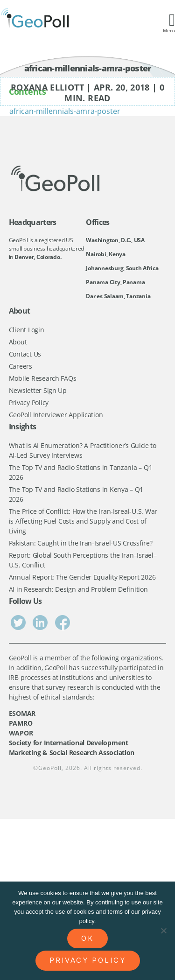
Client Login (27, 330)
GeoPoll (50, 768)
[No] (163, 931)
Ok (87, 938)
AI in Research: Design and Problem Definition (78, 589)
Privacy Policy (29, 402)
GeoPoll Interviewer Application (56, 415)
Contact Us (25, 354)
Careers (21, 366)
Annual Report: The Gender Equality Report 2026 (82, 577)
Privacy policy (88, 960)
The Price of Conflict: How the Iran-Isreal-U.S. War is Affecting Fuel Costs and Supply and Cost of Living (83, 521)
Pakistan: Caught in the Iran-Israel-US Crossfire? (81, 543)
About (18, 342)
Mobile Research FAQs (43, 378)
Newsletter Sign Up (38, 390)
